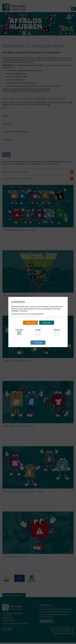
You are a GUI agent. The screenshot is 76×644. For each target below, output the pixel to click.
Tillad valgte (30, 323)
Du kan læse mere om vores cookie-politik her (28, 314)
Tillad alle (47, 323)
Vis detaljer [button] (38, 343)
